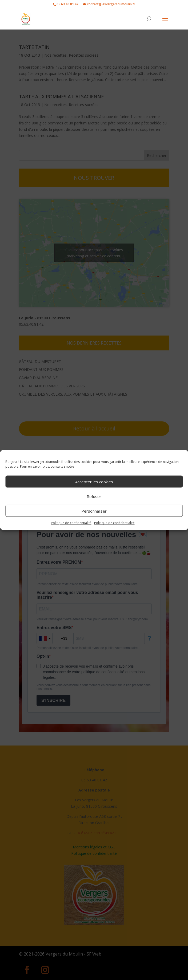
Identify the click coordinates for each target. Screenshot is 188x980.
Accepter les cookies (94, 481)
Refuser (94, 496)
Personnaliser (94, 511)
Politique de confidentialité (71, 523)
